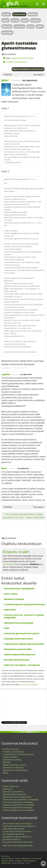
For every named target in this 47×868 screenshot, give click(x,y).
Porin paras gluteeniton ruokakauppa (17, 807)
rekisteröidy (8, 564)
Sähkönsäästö (6, 863)
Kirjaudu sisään (16, 552)
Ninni (4, 468)
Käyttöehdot (25, 859)
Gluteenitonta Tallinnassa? (13, 768)
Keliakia (33, 14)
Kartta (15, 20)
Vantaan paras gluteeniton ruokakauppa (19, 805)
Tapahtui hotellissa (10, 757)
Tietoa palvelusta (7, 859)
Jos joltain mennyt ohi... (12, 839)
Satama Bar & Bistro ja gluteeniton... (17, 797)
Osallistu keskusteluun (17, 62)
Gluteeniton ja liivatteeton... (14, 792)
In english (18, 861)
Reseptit (35, 20)
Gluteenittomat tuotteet (22, 58)
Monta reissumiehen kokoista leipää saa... (19, 826)
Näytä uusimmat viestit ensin (28, 69)
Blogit (5, 20)
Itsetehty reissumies (11, 749)
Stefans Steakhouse (11, 786)
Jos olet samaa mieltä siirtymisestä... (17, 831)
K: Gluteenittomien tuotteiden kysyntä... (18, 754)
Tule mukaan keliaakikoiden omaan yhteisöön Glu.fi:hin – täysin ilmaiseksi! (23, 516)
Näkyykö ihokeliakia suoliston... (15, 765)
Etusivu (6, 14)
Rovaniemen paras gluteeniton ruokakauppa (20, 800)
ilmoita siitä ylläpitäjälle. (30, 684)
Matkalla (7, 26)
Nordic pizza (8, 789)
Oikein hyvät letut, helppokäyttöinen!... (18, 845)
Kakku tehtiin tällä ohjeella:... (14, 829)
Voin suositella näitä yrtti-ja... (14, 834)
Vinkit (25, 20)
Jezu (4, 80)
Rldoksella (7, 762)
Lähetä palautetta (29, 861)
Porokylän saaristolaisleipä (13, 752)
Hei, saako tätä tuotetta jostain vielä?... (18, 842)
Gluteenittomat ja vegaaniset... (15, 794)
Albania (5, 773)
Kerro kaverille (36, 859)
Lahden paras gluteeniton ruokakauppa (18, 810)
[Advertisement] (23, 529)
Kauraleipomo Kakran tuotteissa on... (17, 837)
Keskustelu (19, 14)
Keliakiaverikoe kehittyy (12, 760)
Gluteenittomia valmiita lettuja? (15, 770)
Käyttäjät (7, 33)
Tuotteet (19, 26)
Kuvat (30, 26)
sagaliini (6, 374)
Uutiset (17, 859)
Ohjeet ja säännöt (8, 861)
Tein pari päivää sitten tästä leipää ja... (18, 824)
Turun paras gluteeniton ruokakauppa (18, 802)
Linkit (40, 26)
